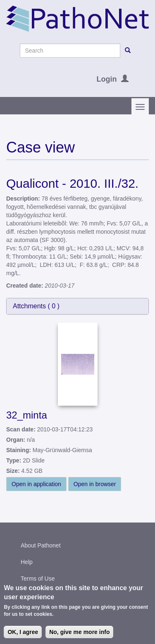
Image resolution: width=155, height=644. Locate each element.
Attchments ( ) (36, 306)
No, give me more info (79, 632)
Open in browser (95, 484)
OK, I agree (23, 632)
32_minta (27, 415)
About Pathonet (41, 545)
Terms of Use (38, 579)
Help (27, 562)
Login (107, 79)
